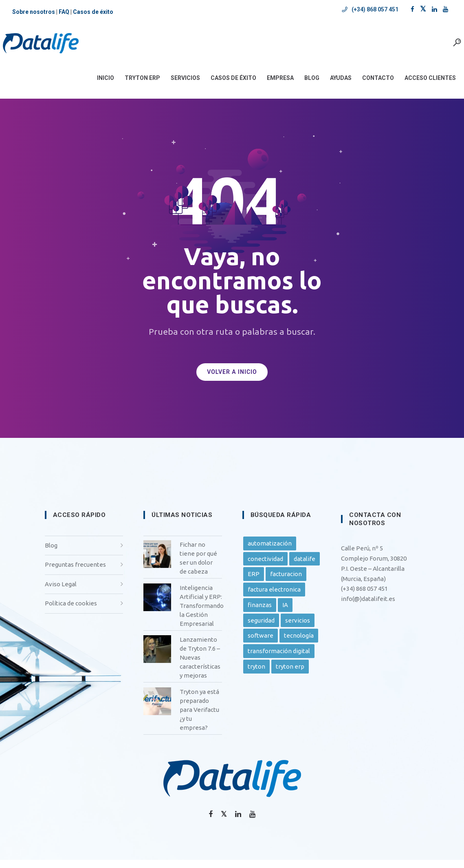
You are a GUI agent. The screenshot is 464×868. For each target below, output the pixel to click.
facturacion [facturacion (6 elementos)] (286, 582)
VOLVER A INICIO (232, 380)
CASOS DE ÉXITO (224, 86)
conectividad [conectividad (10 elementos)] (265, 567)
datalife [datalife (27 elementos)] (305, 567)
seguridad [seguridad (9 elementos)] (261, 628)
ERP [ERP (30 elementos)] (254, 582)
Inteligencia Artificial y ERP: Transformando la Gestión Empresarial (202, 614)
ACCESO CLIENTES (421, 86)
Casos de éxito (93, 12)
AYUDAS (331, 86)
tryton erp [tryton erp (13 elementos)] (290, 675)
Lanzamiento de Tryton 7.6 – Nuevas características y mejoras (200, 666)
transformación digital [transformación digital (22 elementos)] (279, 659)
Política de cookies (71, 611)
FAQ (64, 12)
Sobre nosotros (34, 12)
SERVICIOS (176, 86)
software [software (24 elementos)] (261, 644)
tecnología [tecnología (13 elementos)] (299, 644)
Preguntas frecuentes (75, 573)
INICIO (96, 86)
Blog (51, 553)
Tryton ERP (133, 86)
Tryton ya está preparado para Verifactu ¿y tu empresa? (199, 718)
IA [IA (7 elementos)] (285, 613)
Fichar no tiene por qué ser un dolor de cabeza (198, 566)
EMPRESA (271, 86)
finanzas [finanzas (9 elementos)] (260, 613)
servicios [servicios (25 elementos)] (298, 628)
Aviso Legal (61, 592)
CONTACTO (369, 86)
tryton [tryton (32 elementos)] (256, 675)
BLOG (302, 86)
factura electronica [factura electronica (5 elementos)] (274, 597)
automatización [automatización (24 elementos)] (270, 551)
